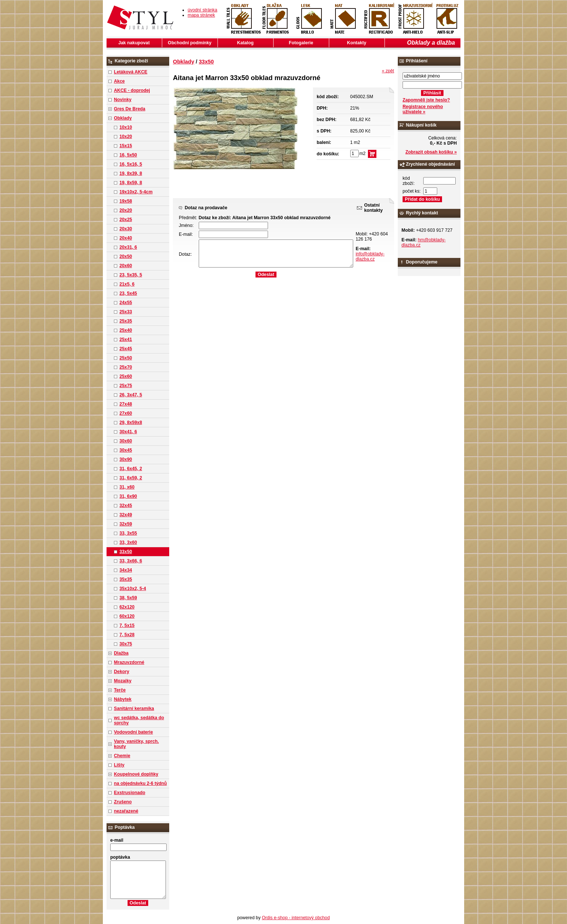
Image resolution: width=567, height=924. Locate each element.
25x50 (126, 358)
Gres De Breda (130, 109)
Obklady (123, 118)
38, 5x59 (128, 598)
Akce (119, 81)
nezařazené (126, 811)
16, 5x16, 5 (131, 164)
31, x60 (127, 487)
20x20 (126, 210)
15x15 (126, 146)
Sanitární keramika (134, 708)
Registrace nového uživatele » (423, 109)
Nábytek (123, 699)
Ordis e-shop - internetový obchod (296, 918)
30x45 (126, 450)
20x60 (126, 266)
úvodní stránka (202, 10)
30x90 (126, 459)
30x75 (126, 644)
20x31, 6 (128, 247)
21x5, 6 (127, 284)
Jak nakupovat (134, 43)
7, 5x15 (127, 625)
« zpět (388, 71)
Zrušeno (123, 802)
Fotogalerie (301, 43)
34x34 (126, 570)
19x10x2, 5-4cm (136, 192)
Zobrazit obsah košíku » (431, 152)
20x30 (126, 229)
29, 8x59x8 (131, 423)
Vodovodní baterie (133, 732)
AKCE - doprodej (132, 90)
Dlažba (121, 653)
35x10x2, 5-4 (133, 589)
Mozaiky (123, 681)
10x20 (126, 137)
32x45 (126, 506)
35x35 (126, 579)
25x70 (126, 367)
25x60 (126, 376)
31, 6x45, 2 (131, 469)
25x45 (126, 349)
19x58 (126, 201)
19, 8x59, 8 (131, 183)
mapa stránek (201, 15)
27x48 (126, 404)
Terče (120, 690)
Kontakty (356, 43)
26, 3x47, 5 (131, 395)
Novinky (123, 100)
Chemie (122, 756)
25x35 (126, 321)
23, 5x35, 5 (131, 275)
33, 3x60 (128, 542)
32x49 (126, 515)
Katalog (245, 43)
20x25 (126, 220)
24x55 (126, 303)
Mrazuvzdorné (129, 662)
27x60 (126, 413)
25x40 (126, 330)
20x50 (126, 256)
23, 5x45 (128, 293)
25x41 (126, 339)
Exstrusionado (130, 793)
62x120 (127, 607)
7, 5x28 (127, 635)
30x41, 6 (128, 432)
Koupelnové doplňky (136, 774)
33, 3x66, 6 (131, 561)
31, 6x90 (128, 496)
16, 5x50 (128, 155)
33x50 (126, 552)
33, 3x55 (128, 533)
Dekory (121, 672)
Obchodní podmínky (189, 43)
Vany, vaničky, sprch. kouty (136, 744)
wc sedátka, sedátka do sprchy (139, 720)
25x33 (126, 312)
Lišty (119, 765)
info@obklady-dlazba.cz (370, 256)
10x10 (126, 127)
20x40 (126, 238)
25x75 (126, 386)
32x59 (126, 524)
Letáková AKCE (131, 72)
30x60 (126, 441)
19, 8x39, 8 (131, 173)
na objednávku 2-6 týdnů (140, 783)
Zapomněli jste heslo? (426, 100)
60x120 (127, 616)
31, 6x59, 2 (131, 478)
